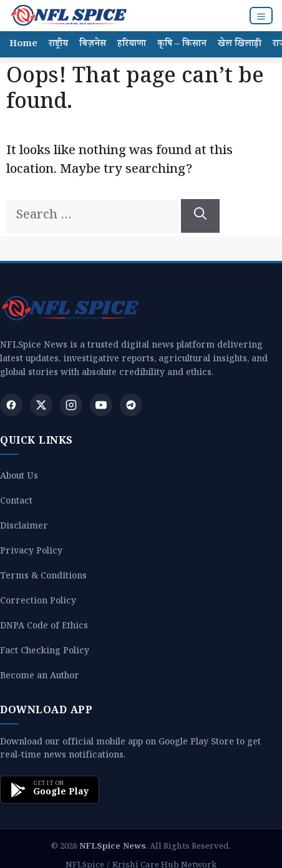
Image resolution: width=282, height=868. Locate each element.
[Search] (200, 216)
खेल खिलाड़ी (240, 45)
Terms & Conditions (43, 578)
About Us (19, 478)
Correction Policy (38, 602)
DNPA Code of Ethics (44, 627)
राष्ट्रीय (58, 45)
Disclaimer (24, 528)
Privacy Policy (31, 553)
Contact (16, 503)
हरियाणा (132, 45)
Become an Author (40, 677)
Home (23, 45)
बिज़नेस (93, 45)
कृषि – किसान (182, 45)
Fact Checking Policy (45, 652)
